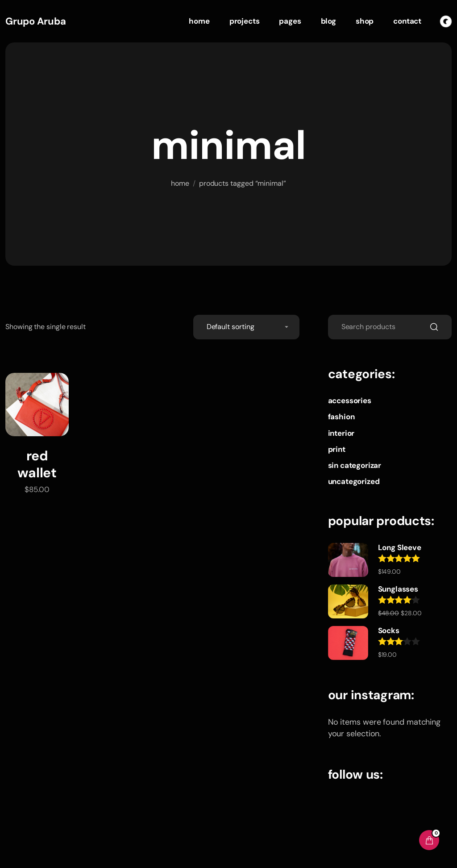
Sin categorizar (355, 465)
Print (337, 449)
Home (180, 183)
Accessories (350, 401)
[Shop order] (246, 327)
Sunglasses (398, 589)
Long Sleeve (400, 547)
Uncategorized (354, 481)
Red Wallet (37, 464)
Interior (341, 433)
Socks (389, 630)
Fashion (341, 417)
